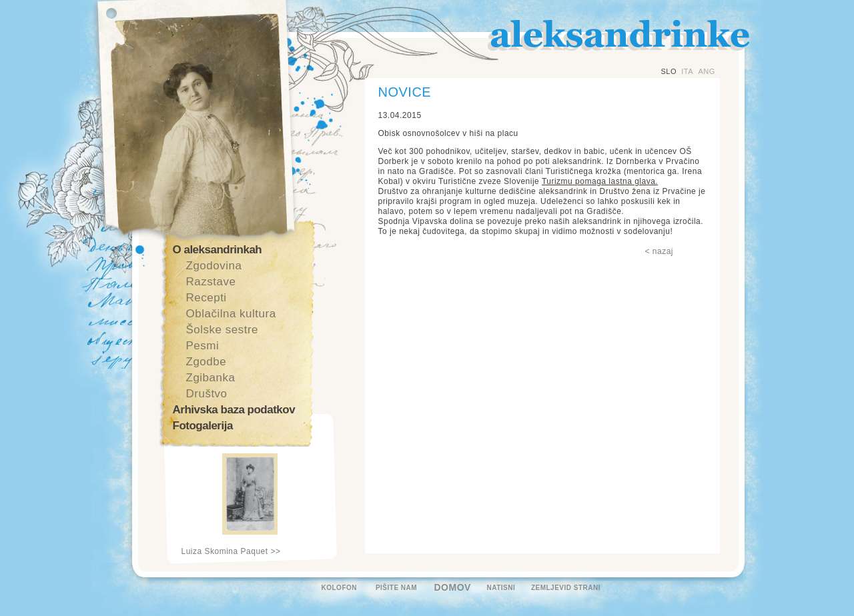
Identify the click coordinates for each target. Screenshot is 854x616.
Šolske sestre (223, 330)
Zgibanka (211, 378)
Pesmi (203, 346)
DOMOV (453, 587)
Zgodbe (206, 362)
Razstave (211, 282)
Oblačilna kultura (231, 314)
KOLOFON (340, 588)
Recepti (206, 298)
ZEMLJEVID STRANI (566, 588)
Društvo (207, 394)
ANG (706, 71)
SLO (669, 71)
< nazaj (660, 251)
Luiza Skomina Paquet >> (231, 551)
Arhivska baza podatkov (234, 410)
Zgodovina (214, 266)
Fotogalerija (203, 426)
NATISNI (501, 588)
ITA (687, 71)
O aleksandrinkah (218, 250)
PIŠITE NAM (396, 588)
